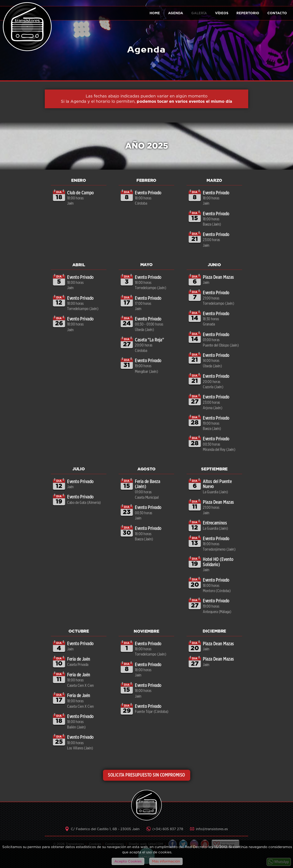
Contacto (277, 13)
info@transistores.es (212, 829)
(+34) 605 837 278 (168, 829)
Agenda (176, 13)
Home (155, 13)
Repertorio (248, 13)
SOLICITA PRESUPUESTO (147, 775)
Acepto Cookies (128, 861)
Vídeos (222, 13)
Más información (166, 861)
